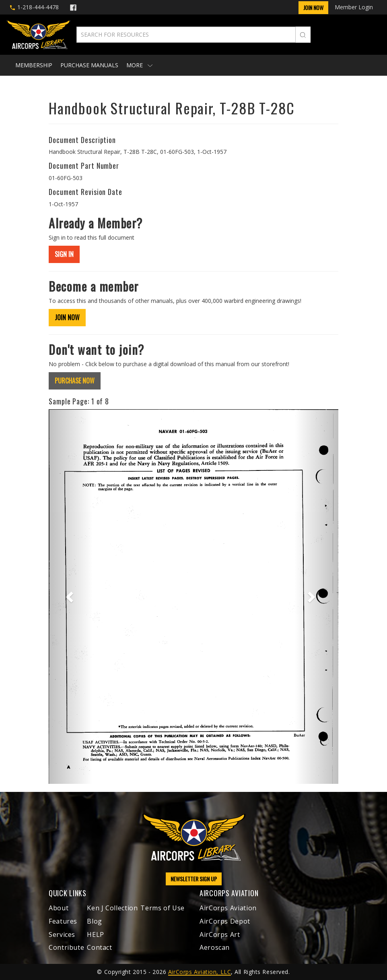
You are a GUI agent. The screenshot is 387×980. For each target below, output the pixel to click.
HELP (96, 934)
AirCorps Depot (225, 921)
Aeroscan (215, 947)
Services (62, 934)
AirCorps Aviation (228, 908)
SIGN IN (64, 254)
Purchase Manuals (89, 65)
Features (63, 921)
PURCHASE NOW (75, 381)
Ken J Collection (112, 908)
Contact (99, 947)
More (139, 65)
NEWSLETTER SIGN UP (194, 879)
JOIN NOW (67, 317)
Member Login (354, 7)
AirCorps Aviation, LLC (200, 972)
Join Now (313, 7)
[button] (70, 597)
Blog (95, 921)
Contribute (66, 947)
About (59, 908)
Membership (34, 65)
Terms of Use (163, 908)
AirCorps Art (220, 934)
